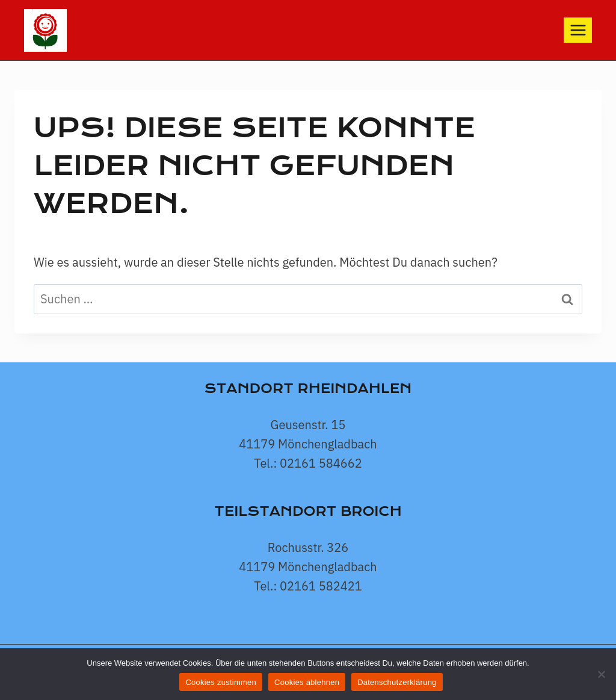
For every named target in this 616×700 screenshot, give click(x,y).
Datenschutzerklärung (397, 682)
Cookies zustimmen (221, 682)
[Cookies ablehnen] (601, 674)
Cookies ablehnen (307, 682)
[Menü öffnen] (578, 30)
